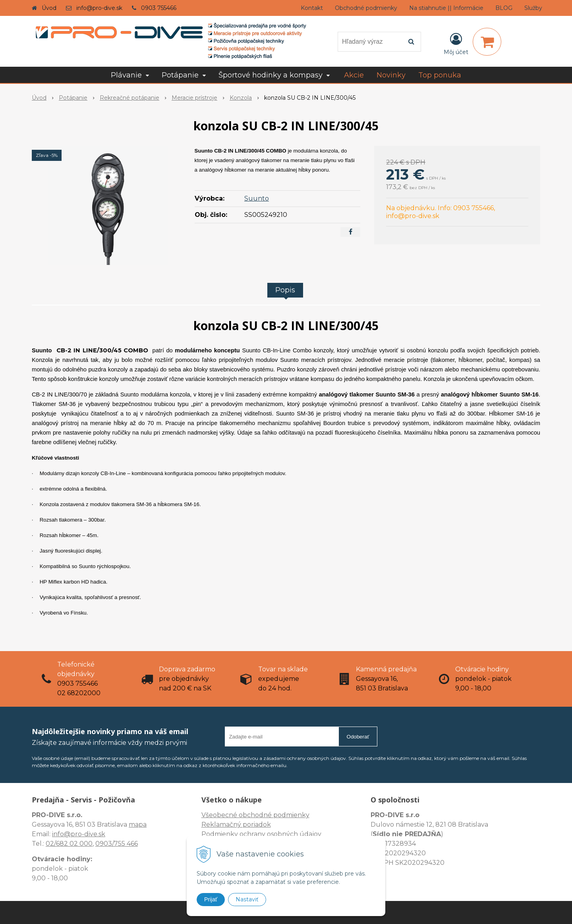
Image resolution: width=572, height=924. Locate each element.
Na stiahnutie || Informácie (446, 8)
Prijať (211, 899)
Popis (285, 290)
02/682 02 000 (69, 844)
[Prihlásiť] (456, 43)
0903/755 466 (117, 844)
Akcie (354, 75)
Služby (533, 8)
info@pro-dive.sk (99, 8)
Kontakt (312, 8)
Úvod (49, 8)
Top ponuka (440, 75)
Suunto (257, 198)
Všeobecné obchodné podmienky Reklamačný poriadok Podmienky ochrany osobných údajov (261, 824)
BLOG (504, 8)
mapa (138, 824)
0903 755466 (159, 8)
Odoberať (358, 737)
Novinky (391, 75)
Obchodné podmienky (366, 8)
